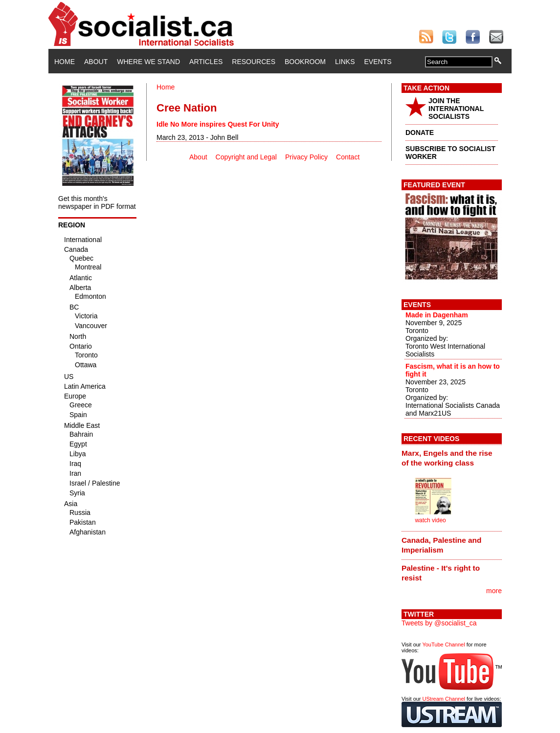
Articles (206, 62)
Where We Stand (148, 62)
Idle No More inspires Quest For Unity (218, 124)
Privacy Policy (306, 157)
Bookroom (305, 62)
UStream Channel (444, 699)
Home (65, 62)
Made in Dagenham (437, 315)
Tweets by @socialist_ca (439, 623)
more (494, 591)
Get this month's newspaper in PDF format (97, 202)
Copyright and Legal (246, 157)
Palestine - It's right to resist (441, 573)
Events (378, 62)
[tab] (452, 458)
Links (345, 62)
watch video (430, 520)
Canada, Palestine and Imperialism (441, 545)
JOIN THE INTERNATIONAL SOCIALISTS (456, 109)
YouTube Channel (443, 644)
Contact (348, 157)
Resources (254, 62)
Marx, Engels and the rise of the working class (447, 458)
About (96, 62)
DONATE (420, 133)
